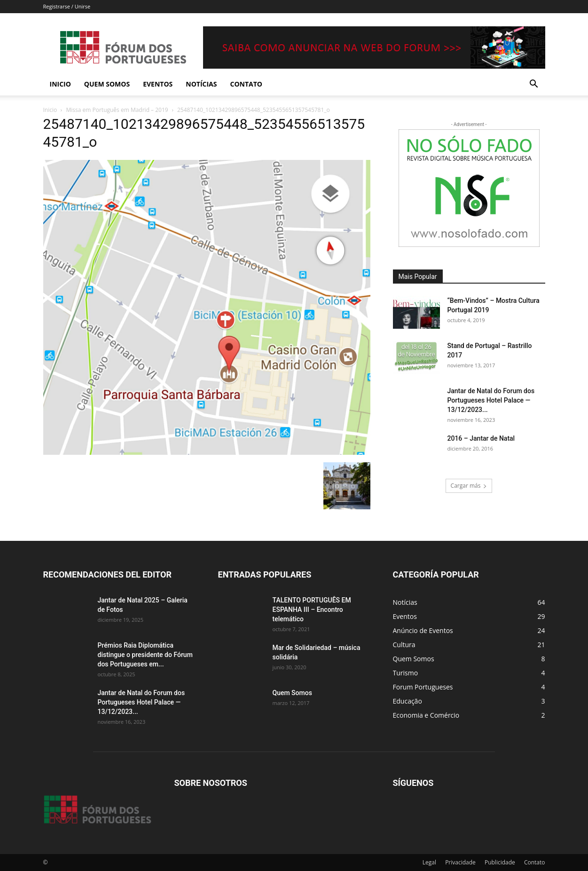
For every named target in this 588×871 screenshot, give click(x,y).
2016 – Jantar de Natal (481, 438)
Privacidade (460, 862)
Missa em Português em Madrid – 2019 (117, 110)
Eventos (158, 84)
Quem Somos (107, 84)
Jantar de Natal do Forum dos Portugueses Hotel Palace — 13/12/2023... (491, 400)
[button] (534, 85)
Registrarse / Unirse (67, 6)
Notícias (201, 84)
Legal (429, 862)
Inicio (60, 84)
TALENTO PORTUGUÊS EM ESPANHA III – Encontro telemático (312, 610)
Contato (246, 84)
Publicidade (500, 862)
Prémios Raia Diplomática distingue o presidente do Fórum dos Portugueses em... (145, 655)
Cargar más (469, 486)
